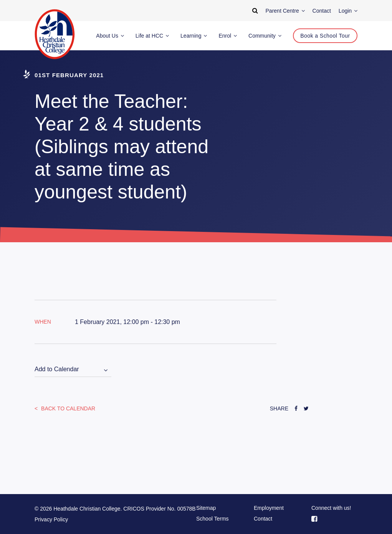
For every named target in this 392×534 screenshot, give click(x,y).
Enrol (228, 36)
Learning (194, 36)
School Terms (213, 519)
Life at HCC (152, 36)
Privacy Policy (51, 519)
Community (265, 36)
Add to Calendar (57, 369)
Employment (269, 508)
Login (348, 11)
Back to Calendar (67, 408)
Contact (263, 519)
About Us (110, 36)
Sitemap (206, 508)
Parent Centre (285, 11)
